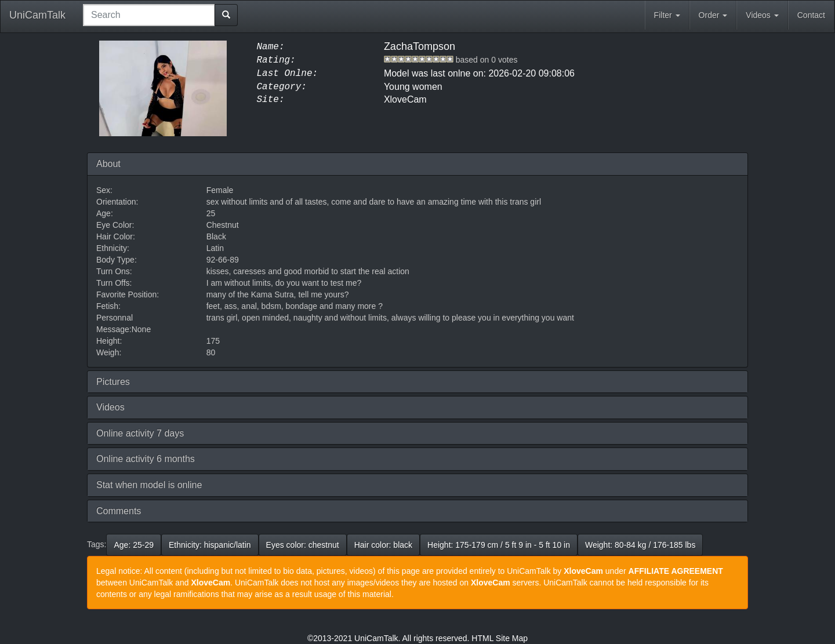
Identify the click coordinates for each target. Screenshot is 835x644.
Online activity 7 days (140, 433)
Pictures (113, 382)
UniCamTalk (37, 15)
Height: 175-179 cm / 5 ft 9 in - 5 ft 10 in (499, 545)
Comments (119, 511)
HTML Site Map (500, 638)
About (108, 164)
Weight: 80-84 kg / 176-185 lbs (640, 545)
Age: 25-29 (134, 545)
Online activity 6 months (146, 459)
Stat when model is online (149, 485)
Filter (667, 15)
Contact (811, 15)
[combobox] (149, 15)
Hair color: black (383, 545)
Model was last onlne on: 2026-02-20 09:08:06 (479, 73)
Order (713, 15)
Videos (762, 15)
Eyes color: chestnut (303, 545)
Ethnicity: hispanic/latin (210, 545)
